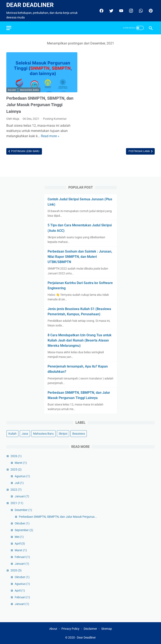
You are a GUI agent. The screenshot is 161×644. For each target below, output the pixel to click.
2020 (16, 570)
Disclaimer (90, 629)
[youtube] (121, 11)
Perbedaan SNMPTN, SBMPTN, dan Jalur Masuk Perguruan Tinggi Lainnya (40, 105)
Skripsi (63, 434)
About (53, 629)
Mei (19, 537)
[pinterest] (150, 11)
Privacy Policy (70, 629)
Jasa (25, 434)
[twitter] (111, 11)
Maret (21, 463)
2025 (16, 469)
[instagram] (130, 11)
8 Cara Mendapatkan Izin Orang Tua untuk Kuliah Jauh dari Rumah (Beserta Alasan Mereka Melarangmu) (80, 340)
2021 (17, 503)
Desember (23, 510)
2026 (16, 456)
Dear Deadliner (30, 5)
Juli (19, 483)
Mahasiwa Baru (29, 90)
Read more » (50, 136)
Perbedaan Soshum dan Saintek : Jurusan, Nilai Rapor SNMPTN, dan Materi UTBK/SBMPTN (80, 257)
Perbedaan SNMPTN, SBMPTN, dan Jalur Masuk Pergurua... (58, 517)
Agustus (22, 476)
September (24, 530)
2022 (16, 490)
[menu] (9, 28)
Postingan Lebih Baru (25, 151)
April (20, 544)
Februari (22, 557)
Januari (22, 496)
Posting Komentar (55, 119)
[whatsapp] (140, 11)
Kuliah (12, 90)
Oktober (22, 523)
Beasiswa (79, 434)
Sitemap (107, 629)
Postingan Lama (140, 151)
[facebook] (101, 11)
